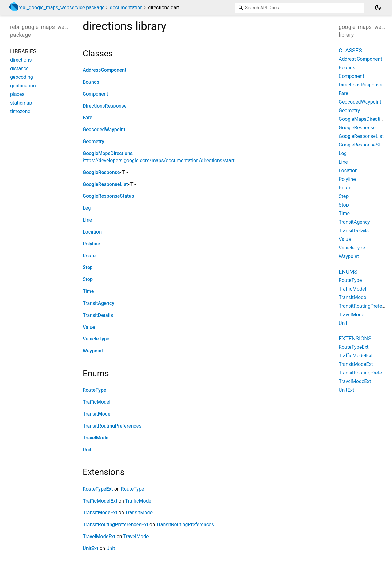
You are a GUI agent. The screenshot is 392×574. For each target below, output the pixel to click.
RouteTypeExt (98, 489)
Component (95, 94)
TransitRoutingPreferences (112, 426)
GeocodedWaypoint (104, 129)
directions (21, 60)
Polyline (91, 244)
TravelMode (96, 438)
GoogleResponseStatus (108, 196)
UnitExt (90, 548)
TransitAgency (98, 303)
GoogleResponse (101, 172)
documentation (126, 8)
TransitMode (96, 414)
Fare (87, 118)
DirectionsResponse (105, 106)
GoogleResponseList (105, 184)
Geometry (93, 141)
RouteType (94, 390)
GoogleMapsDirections (108, 153)
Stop (88, 279)
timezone (20, 111)
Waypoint (93, 351)
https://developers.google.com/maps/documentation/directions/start (159, 160)
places (17, 94)
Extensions (355, 338)
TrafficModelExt (100, 501)
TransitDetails (98, 315)
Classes (350, 50)
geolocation (23, 86)
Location (92, 232)
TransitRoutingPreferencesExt (115, 525)
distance (19, 68)
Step (88, 267)
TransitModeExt (100, 513)
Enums (348, 272)
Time (88, 291)
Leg (87, 208)
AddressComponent (104, 70)
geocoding (22, 77)
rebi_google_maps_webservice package (61, 8)
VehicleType (96, 339)
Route (89, 256)
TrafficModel (97, 402)
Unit (87, 450)
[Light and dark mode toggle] (378, 8)
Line (87, 220)
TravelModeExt (99, 536)
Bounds (91, 82)
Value (89, 327)
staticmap (21, 103)
